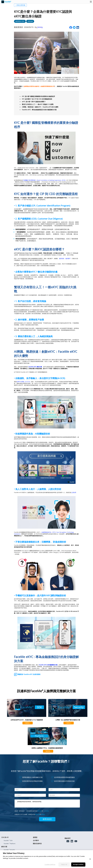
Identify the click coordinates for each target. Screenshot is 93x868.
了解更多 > (28, 723)
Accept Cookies (78, 864)
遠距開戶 (68, 258)
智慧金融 (30, 21)
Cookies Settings (50, 864)
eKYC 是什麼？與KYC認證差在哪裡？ (34, 102)
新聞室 (35, 837)
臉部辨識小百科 (20, 21)
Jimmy (40, 27)
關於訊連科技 (37, 844)
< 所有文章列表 (20, 5)
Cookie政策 (46, 811)
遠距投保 (62, 258)
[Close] (90, 859)
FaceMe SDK (8, 840)
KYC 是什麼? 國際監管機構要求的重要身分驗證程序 (38, 96)
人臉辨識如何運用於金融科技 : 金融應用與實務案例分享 (39, 86)
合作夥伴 (36, 840)
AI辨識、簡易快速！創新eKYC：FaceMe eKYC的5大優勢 (40, 107)
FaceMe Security (9, 850)
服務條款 (43, 814)
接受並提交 (47, 819)
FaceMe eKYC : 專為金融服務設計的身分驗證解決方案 (39, 110)
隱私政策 (38, 814)
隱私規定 (40, 811)
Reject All (64, 864)
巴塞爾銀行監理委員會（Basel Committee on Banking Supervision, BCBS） (45, 180)
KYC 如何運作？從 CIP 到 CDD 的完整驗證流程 (37, 99)
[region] (46, 859)
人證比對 (74, 492)
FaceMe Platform (10, 844)
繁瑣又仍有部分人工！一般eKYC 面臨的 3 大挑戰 (38, 104)
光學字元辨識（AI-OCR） (24, 382)
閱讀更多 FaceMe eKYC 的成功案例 (29, 674)
